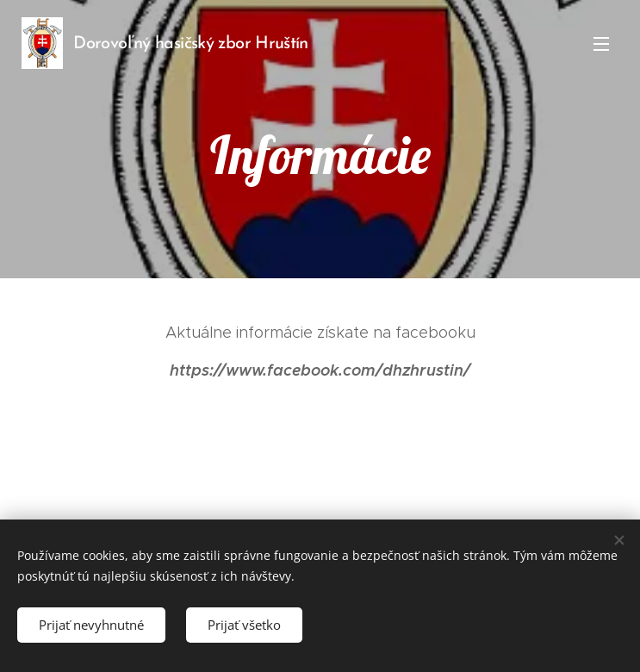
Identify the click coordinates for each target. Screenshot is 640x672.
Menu (601, 44)
